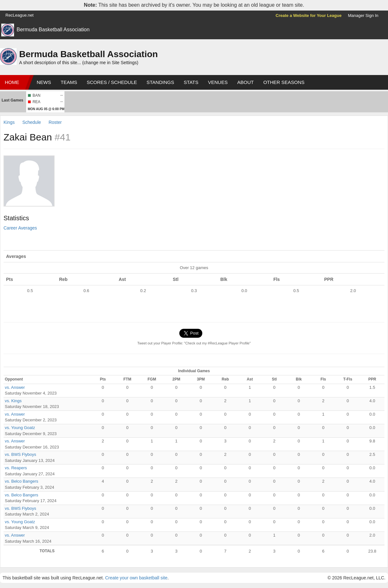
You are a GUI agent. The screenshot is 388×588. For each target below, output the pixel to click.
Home (12, 82)
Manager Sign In (363, 15)
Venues (218, 82)
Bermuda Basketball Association (53, 30)
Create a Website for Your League (309, 15)
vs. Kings (13, 401)
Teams (69, 82)
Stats (191, 82)
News (44, 82)
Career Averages (20, 228)
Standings (160, 82)
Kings (9, 122)
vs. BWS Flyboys (20, 454)
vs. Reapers (16, 468)
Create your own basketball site (136, 578)
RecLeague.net (19, 15)
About (245, 82)
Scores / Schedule (112, 82)
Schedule (32, 122)
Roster (55, 122)
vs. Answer (15, 387)
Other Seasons (284, 82)
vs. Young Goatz (20, 428)
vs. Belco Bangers (22, 481)
